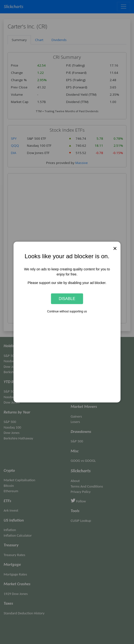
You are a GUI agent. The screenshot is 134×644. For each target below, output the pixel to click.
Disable (67, 299)
